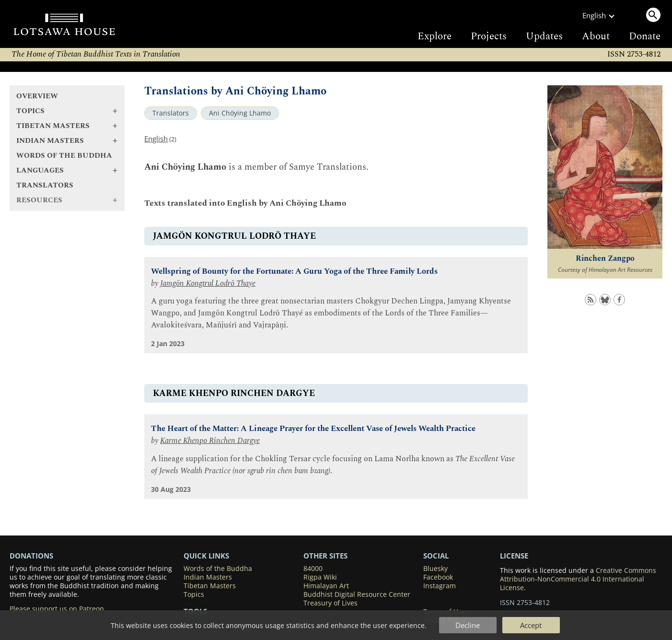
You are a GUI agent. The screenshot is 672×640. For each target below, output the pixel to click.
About (596, 36)
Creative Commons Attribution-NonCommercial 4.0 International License (578, 579)
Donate (645, 36)
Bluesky (435, 569)
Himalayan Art (326, 586)
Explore (434, 36)
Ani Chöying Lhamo (240, 113)
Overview (37, 96)
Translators (45, 185)
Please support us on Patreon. (58, 609)
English (156, 139)
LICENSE (514, 556)
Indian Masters (208, 577)
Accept (531, 625)
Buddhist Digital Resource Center (357, 594)
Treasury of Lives (330, 603)
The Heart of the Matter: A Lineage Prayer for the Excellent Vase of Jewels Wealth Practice (313, 429)
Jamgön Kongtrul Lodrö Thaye (208, 284)
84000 (313, 569)
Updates (544, 36)
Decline (468, 625)
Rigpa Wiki (320, 577)
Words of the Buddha (64, 156)
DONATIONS (31, 556)
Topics (194, 594)
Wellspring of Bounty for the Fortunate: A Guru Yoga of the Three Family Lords (294, 272)
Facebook (438, 577)
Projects (489, 36)
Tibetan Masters (210, 586)
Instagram (440, 586)
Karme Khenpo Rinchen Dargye (210, 441)
